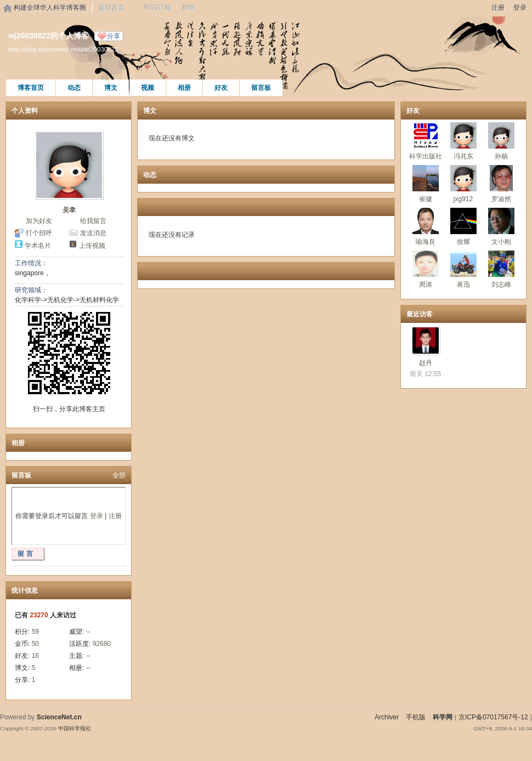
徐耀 (463, 242)
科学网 (443, 717)
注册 (498, 8)
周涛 (426, 285)
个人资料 (25, 111)
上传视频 (92, 246)
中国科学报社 (75, 728)
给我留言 (93, 221)
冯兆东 (463, 156)
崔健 (426, 199)
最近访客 (420, 314)
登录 (520, 8)
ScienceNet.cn (59, 717)
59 (35, 632)
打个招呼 (39, 233)
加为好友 (39, 221)
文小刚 (501, 242)
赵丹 (426, 363)
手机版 (416, 717)
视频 (148, 88)
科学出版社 (426, 156)
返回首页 (111, 8)
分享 (114, 36)
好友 (221, 88)
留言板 (261, 88)
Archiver (387, 717)
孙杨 (501, 156)
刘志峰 (501, 285)
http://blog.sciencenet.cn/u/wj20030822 (63, 49)
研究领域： (31, 290)
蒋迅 (463, 285)
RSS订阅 (158, 8)
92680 (102, 644)
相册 (184, 88)
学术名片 (38, 246)
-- (88, 632)
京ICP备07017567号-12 (493, 717)
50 (35, 644)
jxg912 (463, 199)
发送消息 (93, 233)
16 (35, 656)
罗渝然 (501, 199)
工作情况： (31, 263)
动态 (74, 88)
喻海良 (426, 242)
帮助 (189, 8)
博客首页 (31, 88)
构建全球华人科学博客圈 (50, 8)
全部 (119, 475)
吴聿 (69, 210)
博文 (111, 88)
